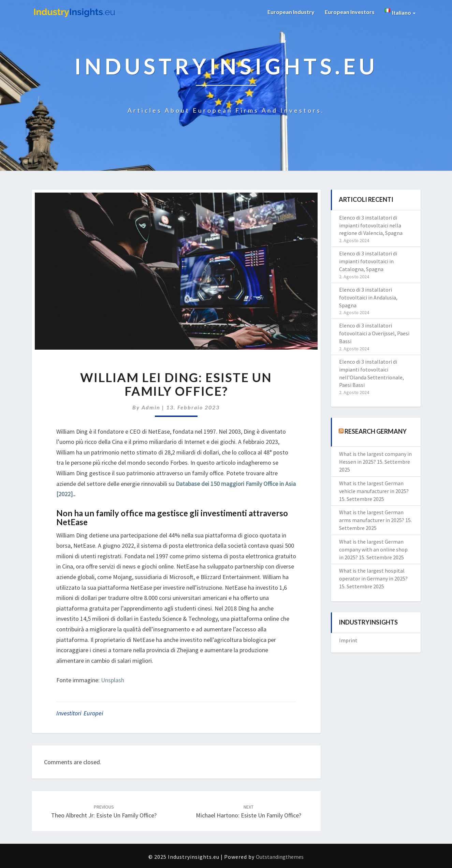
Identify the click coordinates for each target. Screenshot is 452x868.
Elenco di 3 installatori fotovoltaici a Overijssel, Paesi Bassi (374, 333)
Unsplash (113, 680)
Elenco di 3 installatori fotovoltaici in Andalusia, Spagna (368, 297)
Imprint (348, 640)
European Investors (350, 12)
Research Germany (376, 431)
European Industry (291, 12)
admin (151, 407)
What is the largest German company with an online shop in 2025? (373, 549)
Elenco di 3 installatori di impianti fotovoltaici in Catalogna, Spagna (368, 261)
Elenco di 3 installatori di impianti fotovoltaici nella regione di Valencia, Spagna (371, 225)
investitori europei (80, 713)
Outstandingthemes (280, 857)
